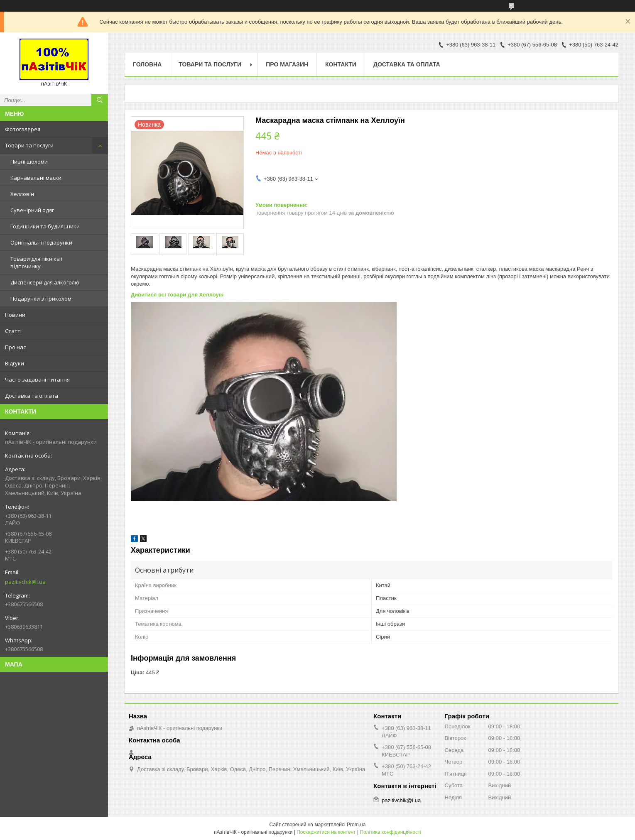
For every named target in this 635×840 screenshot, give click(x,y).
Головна (147, 64)
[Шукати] (100, 100)
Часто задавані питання (37, 380)
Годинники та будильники (45, 226)
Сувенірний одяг (32, 210)
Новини (15, 315)
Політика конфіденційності (390, 832)
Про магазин (287, 64)
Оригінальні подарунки (41, 242)
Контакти (341, 64)
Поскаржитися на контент (326, 832)
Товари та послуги (29, 145)
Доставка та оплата (32, 396)
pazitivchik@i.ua (25, 582)
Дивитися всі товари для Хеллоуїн (177, 295)
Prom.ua (356, 825)
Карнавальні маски (36, 178)
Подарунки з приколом (41, 299)
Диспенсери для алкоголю (45, 282)
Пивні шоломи (29, 162)
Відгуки (15, 363)
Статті (13, 331)
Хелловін (22, 194)
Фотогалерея (23, 129)
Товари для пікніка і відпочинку (36, 262)
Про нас (15, 347)
